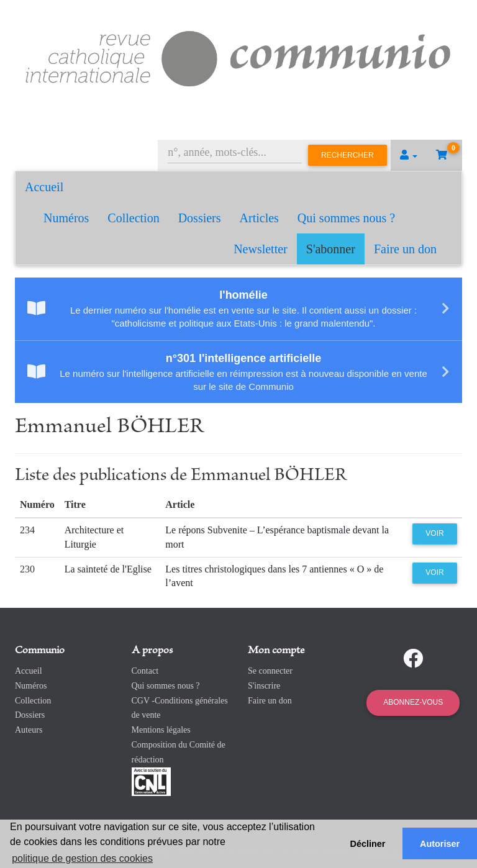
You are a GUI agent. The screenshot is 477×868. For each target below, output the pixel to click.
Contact (145, 671)
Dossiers (200, 218)
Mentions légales (161, 730)
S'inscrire (264, 686)
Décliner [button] (368, 844)
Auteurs (29, 730)
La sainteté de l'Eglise (108, 569)
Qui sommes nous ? (346, 218)
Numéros (66, 218)
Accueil (44, 187)
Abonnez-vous (413, 702)
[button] (409, 155)
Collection (133, 218)
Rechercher (348, 155)
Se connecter (270, 671)
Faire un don (405, 249)
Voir (434, 533)
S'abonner (331, 249)
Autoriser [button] (440, 844)
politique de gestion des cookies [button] (82, 858)
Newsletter (261, 249)
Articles (259, 218)
